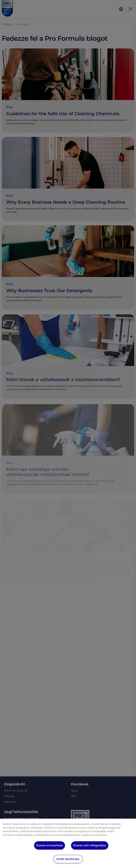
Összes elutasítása (49, 845)
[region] (68, 843)
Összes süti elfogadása (90, 845)
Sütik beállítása (68, 859)
